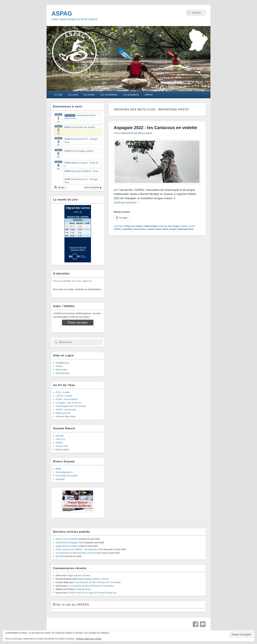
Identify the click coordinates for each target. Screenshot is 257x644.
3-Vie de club (165, 226)
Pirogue (176, 226)
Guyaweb (60, 479)
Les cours (73, 95)
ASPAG (62, 14)
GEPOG (59, 436)
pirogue (173, 229)
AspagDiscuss (62, 363)
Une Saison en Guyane (67, 476)
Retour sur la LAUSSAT (67, 539)
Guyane (151, 229)
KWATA (59, 443)
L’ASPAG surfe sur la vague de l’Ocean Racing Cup (92, 593)
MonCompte (61, 370)
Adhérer (149, 95)
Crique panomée (83, 589)
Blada (58, 469)
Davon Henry (140, 229)
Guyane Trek (62, 446)
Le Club (58, 95)
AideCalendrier (63, 373)
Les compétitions (109, 95)
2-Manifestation (151, 226)
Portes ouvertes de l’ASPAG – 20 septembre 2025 (79, 549)
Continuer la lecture (127, 203)
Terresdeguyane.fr (64, 472)
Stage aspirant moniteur (67, 546)
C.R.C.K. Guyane (64, 396)
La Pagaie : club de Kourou (68, 403)
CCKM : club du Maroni (67, 399)
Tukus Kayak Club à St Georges (71, 406)
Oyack (165, 229)
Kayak (158, 229)
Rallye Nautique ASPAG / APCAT (93, 579)
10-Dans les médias (133, 226)
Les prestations (131, 95)
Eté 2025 (60, 556)
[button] (60, 188)
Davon (149, 133)
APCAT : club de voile (66, 410)
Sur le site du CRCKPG (73, 605)
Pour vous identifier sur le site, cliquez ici (72, 281)
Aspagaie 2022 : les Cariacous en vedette (155, 128)
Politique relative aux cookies (89, 639)
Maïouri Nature (63, 450)
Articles (59, 366)
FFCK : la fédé (62, 392)
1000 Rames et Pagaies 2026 (70, 543)
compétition (127, 229)
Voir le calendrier (93, 188)
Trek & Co (60, 439)
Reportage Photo (186, 229)
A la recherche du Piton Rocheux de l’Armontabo (79, 553)
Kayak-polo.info (63, 413)
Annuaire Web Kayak (66, 416)
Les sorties (89, 95)
